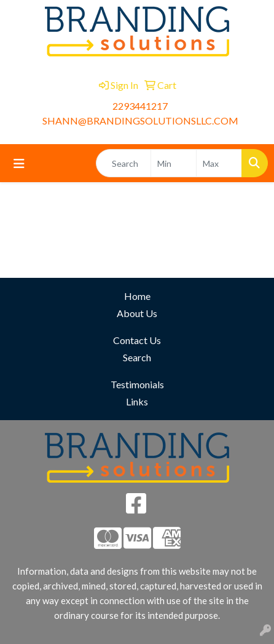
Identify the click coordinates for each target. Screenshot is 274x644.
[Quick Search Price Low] (174, 163)
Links (137, 401)
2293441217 (140, 106)
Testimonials (137, 384)
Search (137, 357)
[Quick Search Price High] (219, 163)
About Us (137, 313)
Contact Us (137, 340)
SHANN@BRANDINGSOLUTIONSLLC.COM (140, 121)
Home (137, 296)
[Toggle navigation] (19, 163)
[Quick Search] (123, 163)
